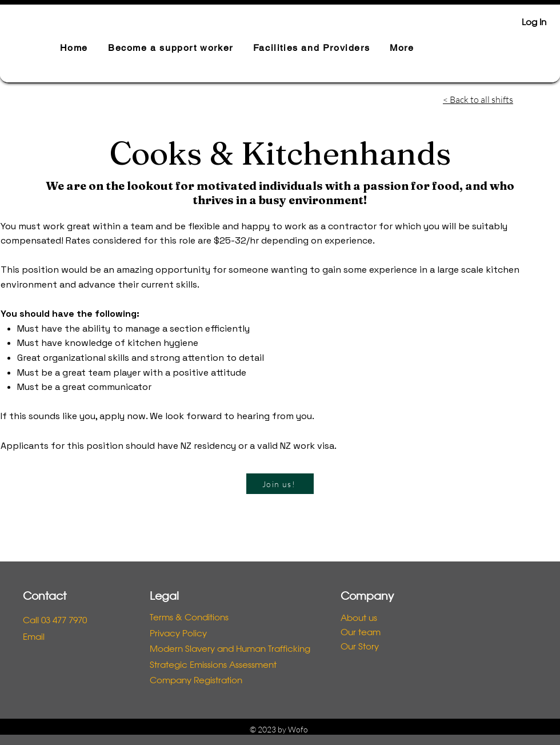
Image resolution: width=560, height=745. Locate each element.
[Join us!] (280, 484)
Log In (534, 23)
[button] (170, 48)
